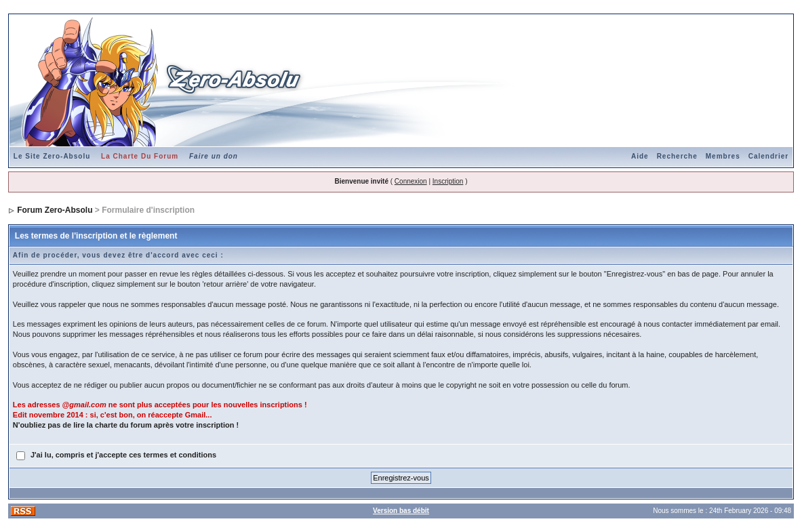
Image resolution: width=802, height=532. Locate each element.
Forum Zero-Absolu (55, 210)
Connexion (411, 181)
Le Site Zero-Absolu (52, 156)
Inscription (448, 181)
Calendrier (768, 156)
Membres (723, 156)
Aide (640, 156)
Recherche (677, 156)
